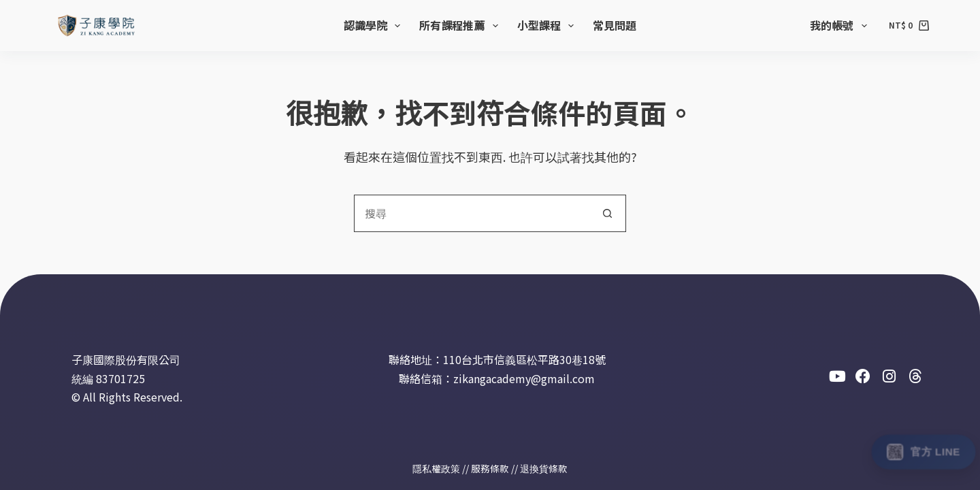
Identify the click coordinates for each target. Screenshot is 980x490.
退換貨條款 (544, 468)
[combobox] (472, 213)
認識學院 (375, 25)
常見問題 (615, 25)
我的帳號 (841, 25)
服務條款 (490, 468)
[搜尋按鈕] (607, 213)
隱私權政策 (436, 468)
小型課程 (548, 25)
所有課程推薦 (461, 25)
